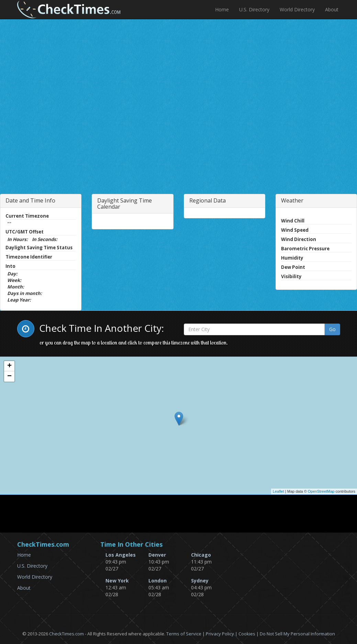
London (158, 581)
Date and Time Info (30, 200)
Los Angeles (121, 555)
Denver (157, 555)
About (332, 9)
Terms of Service (184, 634)
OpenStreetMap (321, 491)
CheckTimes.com (66, 634)
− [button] (9, 376)
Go (332, 329)
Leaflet (278, 491)
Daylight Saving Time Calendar (125, 204)
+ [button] (9, 366)
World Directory (297, 9)
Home (222, 9)
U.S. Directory (254, 9)
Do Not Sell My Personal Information (297, 634)
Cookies (247, 634)
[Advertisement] (80, 129)
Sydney (200, 581)
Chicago (201, 555)
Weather (292, 200)
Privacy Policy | (222, 634)
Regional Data (208, 200)
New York (117, 581)
